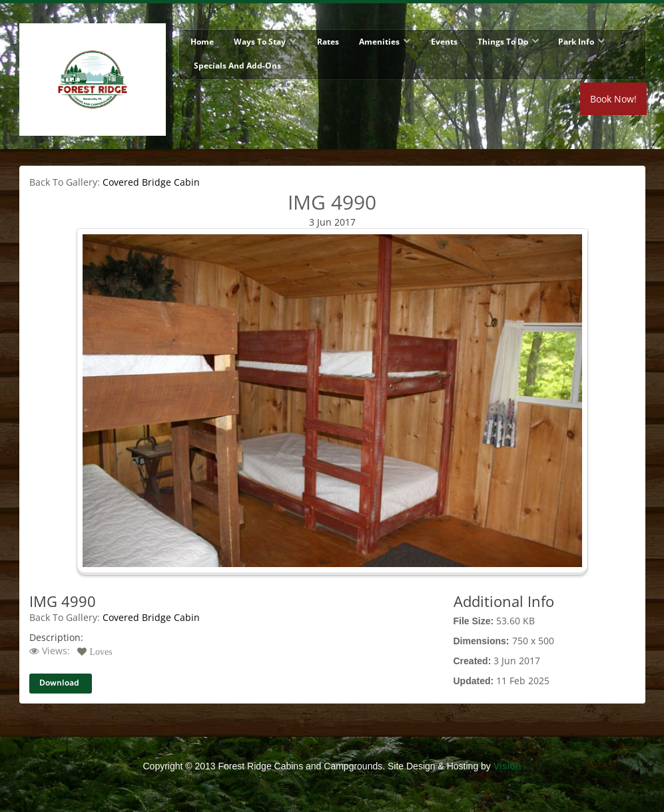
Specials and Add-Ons (237, 66)
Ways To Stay (260, 42)
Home (202, 42)
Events (444, 42)
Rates (328, 42)
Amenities (379, 42)
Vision (507, 766)
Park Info (576, 42)
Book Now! (613, 99)
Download (59, 683)
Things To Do (503, 42)
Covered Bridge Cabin (151, 182)
